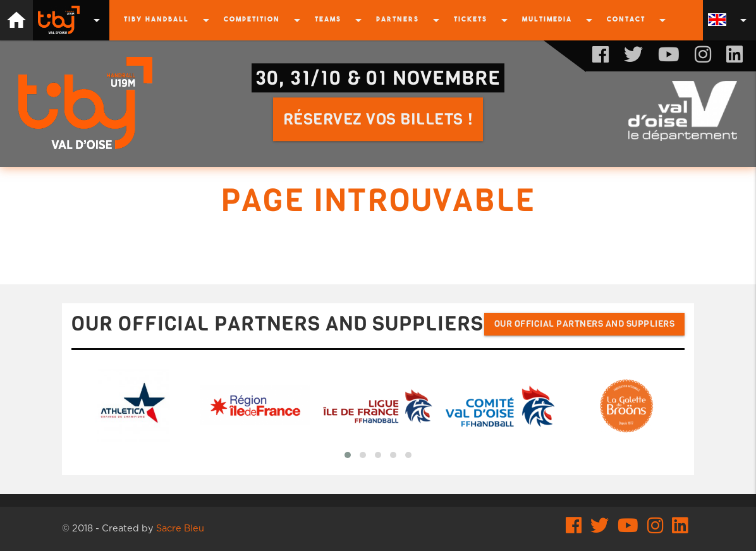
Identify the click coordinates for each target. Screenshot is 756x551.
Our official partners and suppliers (585, 324)
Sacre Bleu (180, 529)
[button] (348, 455)
